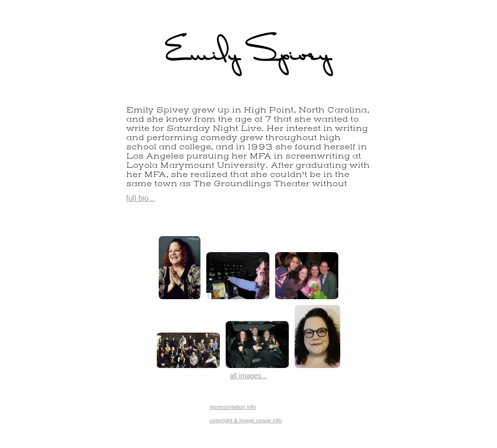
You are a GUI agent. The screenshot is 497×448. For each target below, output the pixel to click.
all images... (249, 376)
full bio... (141, 198)
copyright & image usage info (246, 420)
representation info (233, 407)
